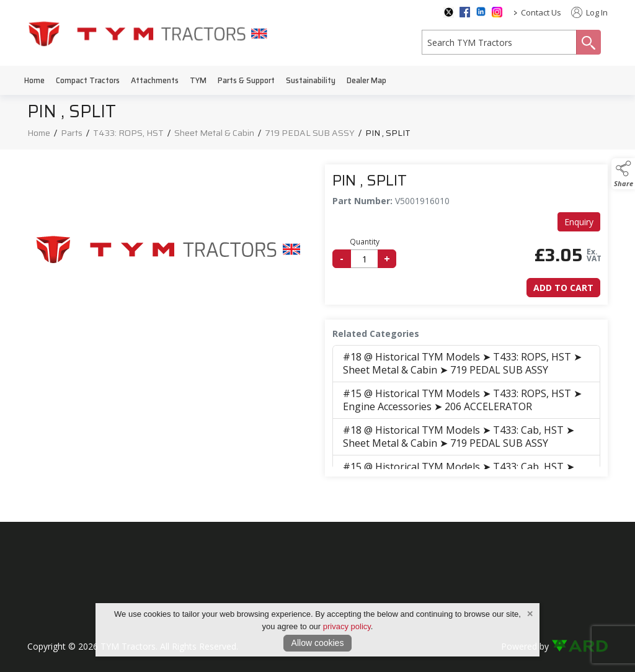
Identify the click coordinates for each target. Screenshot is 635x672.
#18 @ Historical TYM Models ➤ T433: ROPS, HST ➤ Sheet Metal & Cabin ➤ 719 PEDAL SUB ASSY (462, 363)
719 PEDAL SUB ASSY (310, 133)
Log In (589, 12)
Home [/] (34, 80)
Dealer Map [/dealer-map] (366, 80)
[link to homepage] (148, 33)
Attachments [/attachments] (155, 80)
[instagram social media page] (497, 12)
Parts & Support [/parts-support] (246, 80)
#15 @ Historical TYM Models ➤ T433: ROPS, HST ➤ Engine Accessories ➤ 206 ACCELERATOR (462, 400)
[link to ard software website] (579, 646)
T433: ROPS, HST (128, 133)
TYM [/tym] (198, 80)
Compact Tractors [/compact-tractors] (88, 80)
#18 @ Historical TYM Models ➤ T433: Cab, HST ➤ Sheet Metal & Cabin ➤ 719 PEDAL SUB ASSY (459, 437)
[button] (623, 174)
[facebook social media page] (465, 12)
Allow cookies (318, 643)
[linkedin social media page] (481, 11)
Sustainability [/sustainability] (311, 80)
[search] (499, 42)
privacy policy (347, 626)
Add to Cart (563, 288)
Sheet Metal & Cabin (214, 133)
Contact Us (541, 12)
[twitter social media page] (449, 12)
